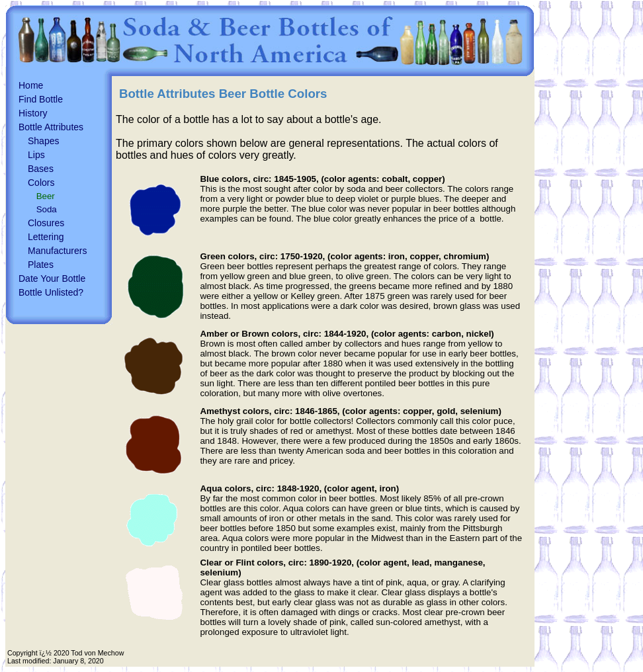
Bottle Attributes (51, 127)
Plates (41, 265)
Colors (41, 183)
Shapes (43, 141)
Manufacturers (57, 251)
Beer (46, 196)
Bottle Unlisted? (51, 292)
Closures (46, 223)
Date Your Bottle (52, 278)
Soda (47, 209)
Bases (41, 169)
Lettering (46, 237)
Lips (36, 155)
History (33, 113)
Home (31, 85)
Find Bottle (41, 99)
